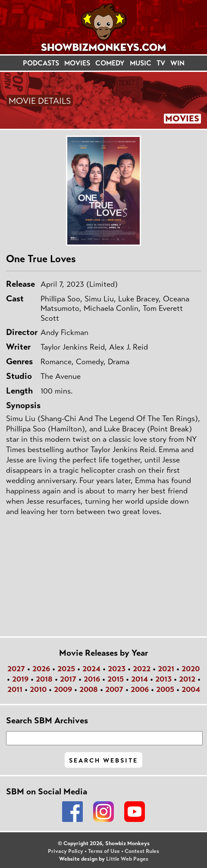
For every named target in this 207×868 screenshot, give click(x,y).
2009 (63, 689)
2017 (68, 679)
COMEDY (110, 63)
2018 (44, 679)
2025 (66, 669)
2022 (142, 669)
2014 (140, 679)
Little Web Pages (127, 859)
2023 (117, 669)
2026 (41, 669)
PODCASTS (41, 63)
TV (161, 63)
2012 (187, 679)
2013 (163, 679)
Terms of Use (104, 851)
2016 (92, 679)
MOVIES (77, 63)
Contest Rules (142, 851)
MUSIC (141, 63)
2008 (89, 689)
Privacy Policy (66, 851)
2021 (166, 669)
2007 (114, 689)
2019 (20, 679)
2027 (16, 669)
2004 (191, 689)
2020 (191, 669)
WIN (177, 63)
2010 (38, 689)
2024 (91, 669)
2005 (165, 689)
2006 (140, 689)
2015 (116, 679)
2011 (15, 689)
